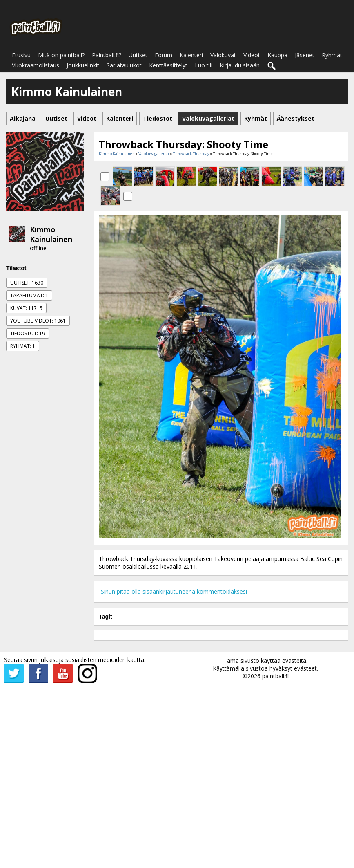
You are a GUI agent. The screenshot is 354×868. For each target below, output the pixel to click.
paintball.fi (275, 676)
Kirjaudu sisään (240, 65)
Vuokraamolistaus (36, 65)
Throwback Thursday (191, 154)
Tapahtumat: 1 (29, 295)
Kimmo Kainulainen (51, 234)
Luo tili (204, 65)
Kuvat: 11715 (26, 308)
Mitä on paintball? (61, 55)
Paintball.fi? (107, 55)
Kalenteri (191, 55)
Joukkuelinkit (83, 65)
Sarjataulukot (124, 65)
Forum (164, 55)
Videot (252, 55)
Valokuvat (223, 55)
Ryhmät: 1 (23, 346)
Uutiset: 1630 (27, 283)
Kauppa (277, 55)
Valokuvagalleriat (154, 154)
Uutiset (138, 55)
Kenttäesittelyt (168, 65)
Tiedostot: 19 (28, 333)
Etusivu (21, 55)
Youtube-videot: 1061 (38, 321)
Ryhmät (332, 55)
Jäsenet (305, 55)
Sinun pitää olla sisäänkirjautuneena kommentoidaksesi (174, 591)
